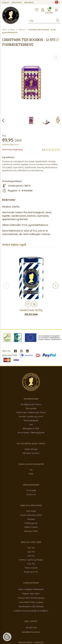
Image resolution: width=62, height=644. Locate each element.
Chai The (31, 564)
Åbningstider (31, 408)
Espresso (31, 519)
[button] (57, 121)
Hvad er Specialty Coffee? (31, 515)
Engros (29, 3)
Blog (6, 3)
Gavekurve (31, 494)
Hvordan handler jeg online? (31, 416)
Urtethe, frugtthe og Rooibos (31, 560)
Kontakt (17, 3)
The (31, 470)
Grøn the (31, 552)
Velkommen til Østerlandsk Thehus (31, 412)
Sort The (31, 548)
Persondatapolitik (31, 420)
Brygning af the (31, 572)
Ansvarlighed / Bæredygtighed (31, 432)
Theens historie (31, 568)
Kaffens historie (31, 527)
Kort (31, 424)
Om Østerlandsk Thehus (31, 404)
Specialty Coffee (31, 531)
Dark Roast (31, 511)
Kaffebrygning (31, 523)
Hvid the (31, 556)
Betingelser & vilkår (31, 428)
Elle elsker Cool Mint (31, 453)
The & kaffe (31, 490)
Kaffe (31, 474)
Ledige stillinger (31, 449)
